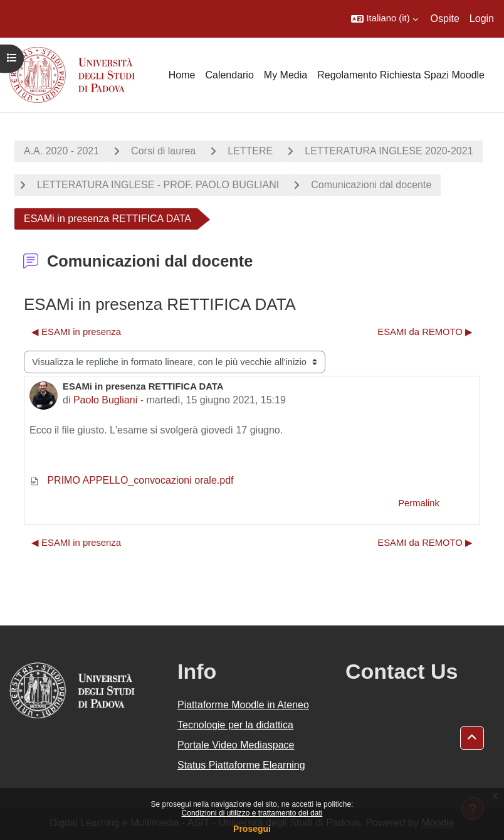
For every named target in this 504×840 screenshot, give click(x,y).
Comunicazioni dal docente (371, 185)
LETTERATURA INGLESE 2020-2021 (389, 151)
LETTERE (250, 151)
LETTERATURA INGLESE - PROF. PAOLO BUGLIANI (158, 185)
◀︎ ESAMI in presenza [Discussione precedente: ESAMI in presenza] (76, 332)
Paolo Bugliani (105, 400)
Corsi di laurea (163, 151)
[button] (384, 19)
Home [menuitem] (182, 75)
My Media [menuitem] (286, 75)
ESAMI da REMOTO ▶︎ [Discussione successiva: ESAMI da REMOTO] (425, 332)
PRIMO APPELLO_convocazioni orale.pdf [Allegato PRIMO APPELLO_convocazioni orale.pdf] (132, 480)
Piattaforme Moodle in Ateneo (243, 705)
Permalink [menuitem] (419, 503)
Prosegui (252, 829)
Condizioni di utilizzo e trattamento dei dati (252, 813)
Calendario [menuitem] (229, 75)
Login (482, 19)
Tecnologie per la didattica (235, 725)
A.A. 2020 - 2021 (61, 151)
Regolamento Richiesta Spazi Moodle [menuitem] (401, 75)
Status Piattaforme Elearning (241, 765)
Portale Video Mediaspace (236, 745)
